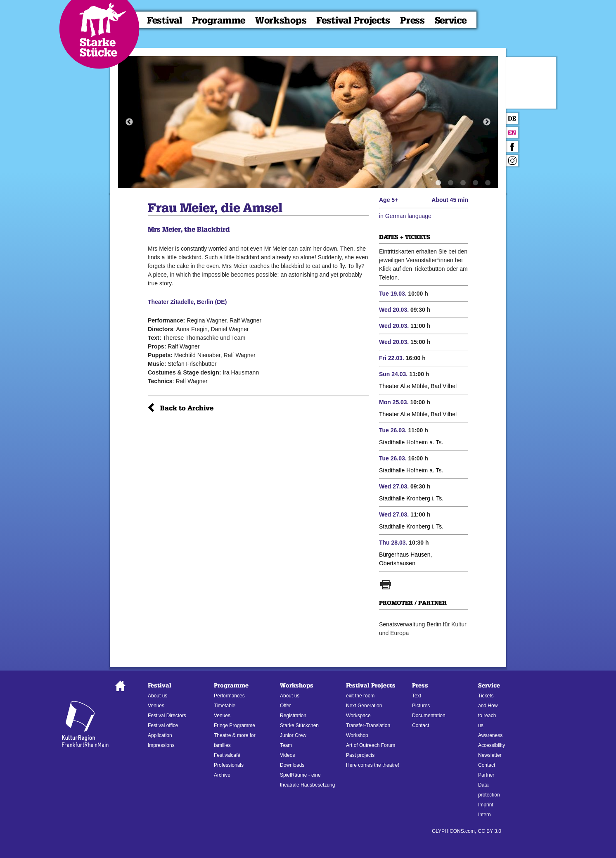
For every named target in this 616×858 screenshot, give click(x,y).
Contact (421, 725)
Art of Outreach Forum (371, 745)
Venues (156, 706)
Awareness (490, 735)
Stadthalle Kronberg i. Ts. (411, 498)
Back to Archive (187, 408)
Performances (229, 696)
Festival (165, 20)
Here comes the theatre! (373, 765)
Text (417, 696)
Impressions (161, 745)
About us (158, 696)
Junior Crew (293, 735)
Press (412, 20)
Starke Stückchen (299, 725)
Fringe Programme (235, 725)
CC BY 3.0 (490, 831)
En (512, 133)
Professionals (229, 765)
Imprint (486, 805)
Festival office (163, 725)
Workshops (281, 20)
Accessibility (492, 745)
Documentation (429, 716)
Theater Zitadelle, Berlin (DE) (187, 302)
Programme (219, 20)
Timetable (225, 706)
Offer (285, 706)
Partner (486, 775)
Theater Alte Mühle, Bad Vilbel (418, 386)
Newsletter (490, 755)
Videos (287, 755)
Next (487, 122)
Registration (293, 716)
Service (451, 20)
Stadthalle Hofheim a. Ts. (411, 442)
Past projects (360, 755)
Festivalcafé (227, 755)
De (512, 119)
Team (286, 745)
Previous (129, 122)
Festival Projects (353, 20)
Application (160, 735)
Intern (485, 815)
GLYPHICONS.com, (454, 831)
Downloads (292, 765)
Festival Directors (167, 716)
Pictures (421, 706)
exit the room (360, 696)
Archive (222, 775)
